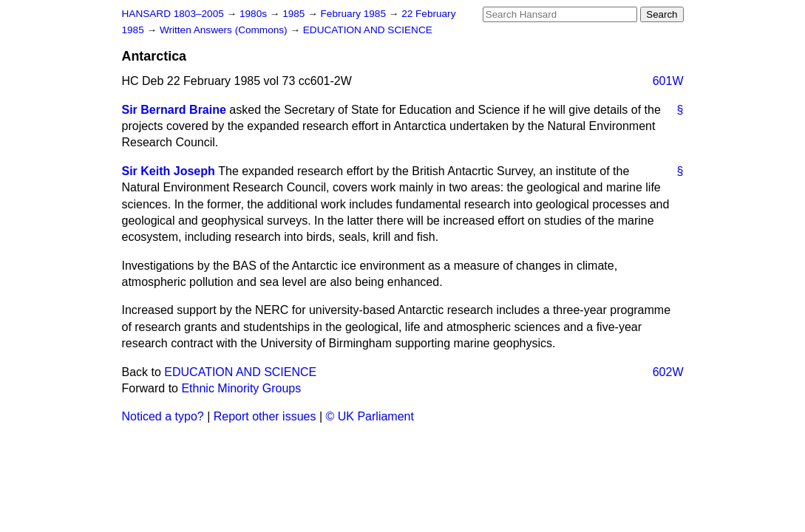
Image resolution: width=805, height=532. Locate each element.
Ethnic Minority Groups (241, 388)
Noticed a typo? (163, 416)
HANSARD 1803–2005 (173, 14)
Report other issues (265, 416)
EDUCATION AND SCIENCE (368, 30)
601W (668, 81)
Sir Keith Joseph (169, 171)
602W (668, 372)
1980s (255, 14)
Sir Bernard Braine (174, 110)
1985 (295, 14)
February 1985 (355, 14)
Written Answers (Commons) (225, 30)
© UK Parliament (370, 416)
